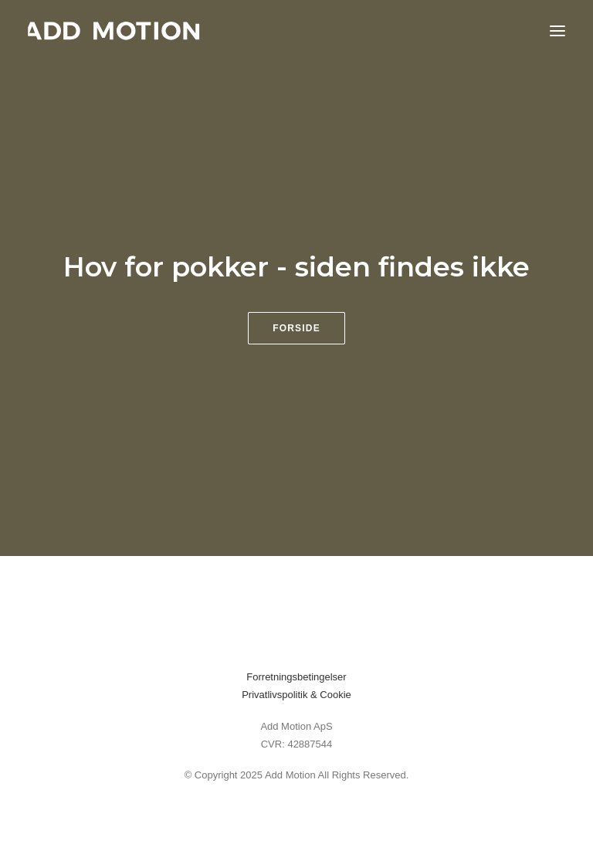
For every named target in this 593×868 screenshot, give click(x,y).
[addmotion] (114, 31)
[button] (557, 31)
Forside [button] (296, 328)
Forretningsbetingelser (296, 677)
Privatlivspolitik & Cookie (296, 695)
